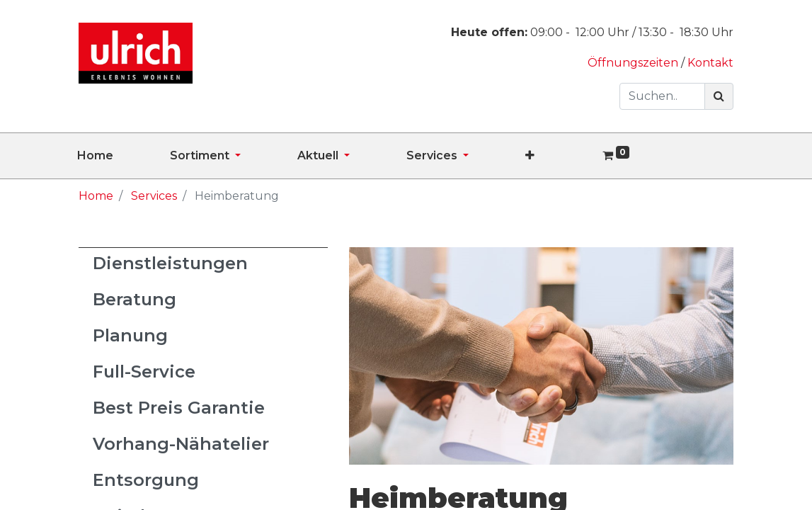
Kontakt (710, 63)
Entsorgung (146, 480)
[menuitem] (124, 156)
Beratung (135, 299)
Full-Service (144, 372)
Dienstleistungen (170, 263)
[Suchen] (719, 96)
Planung (130, 335)
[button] (558, 156)
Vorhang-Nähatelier (181, 444)
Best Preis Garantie (179, 408)
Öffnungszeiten (634, 63)
